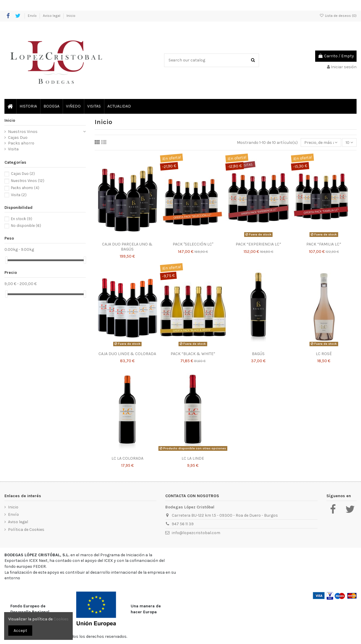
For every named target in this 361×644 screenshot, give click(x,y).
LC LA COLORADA (127, 458)
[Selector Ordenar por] (321, 143)
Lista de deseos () (338, 16)
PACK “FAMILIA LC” (324, 244)
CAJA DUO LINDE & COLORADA (127, 354)
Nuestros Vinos (23, 132)
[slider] (7, 260)
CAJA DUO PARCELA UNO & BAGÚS (127, 247)
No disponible (26, 226)
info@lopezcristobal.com (196, 533)
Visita (13, 149)
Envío (33, 16)
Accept (20, 631)
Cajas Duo (18, 138)
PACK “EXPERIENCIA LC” (258, 244)
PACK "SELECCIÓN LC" (193, 244)
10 (349, 143)
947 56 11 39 (183, 524)
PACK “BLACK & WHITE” (193, 354)
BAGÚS (258, 354)
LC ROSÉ (324, 354)
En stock (22, 219)
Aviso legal (52, 16)
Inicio (71, 16)
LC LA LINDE (193, 458)
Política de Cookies (26, 530)
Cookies (61, 619)
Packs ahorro (21, 143)
